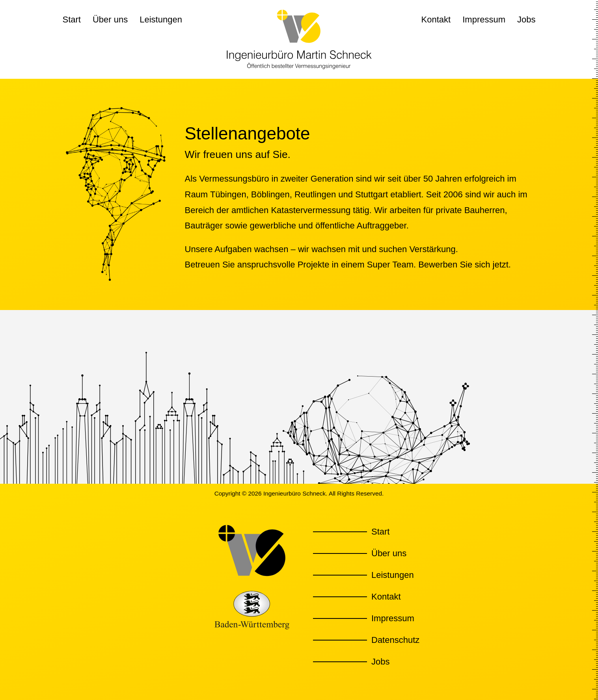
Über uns (110, 19)
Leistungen (161, 19)
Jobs (526, 19)
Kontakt (436, 19)
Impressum (484, 19)
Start (72, 19)
